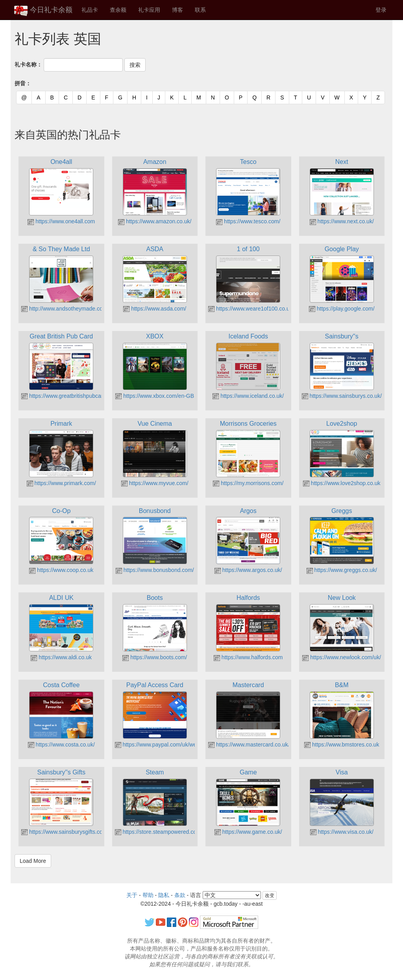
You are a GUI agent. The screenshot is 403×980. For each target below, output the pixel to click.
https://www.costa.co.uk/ (61, 745)
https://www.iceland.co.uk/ (248, 396)
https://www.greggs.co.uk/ (342, 570)
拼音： (23, 83)
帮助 (148, 895)
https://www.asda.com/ (155, 309)
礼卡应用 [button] (149, 10)
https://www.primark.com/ (61, 483)
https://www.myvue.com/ (155, 483)
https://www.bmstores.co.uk (342, 745)
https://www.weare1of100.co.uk (250, 309)
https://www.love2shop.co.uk (342, 483)
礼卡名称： (28, 64)
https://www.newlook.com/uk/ (342, 657)
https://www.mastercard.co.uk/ (249, 745)
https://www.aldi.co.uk (61, 657)
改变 (270, 895)
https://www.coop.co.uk (61, 570)
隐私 (164, 895)
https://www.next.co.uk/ (342, 221)
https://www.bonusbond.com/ (155, 570)
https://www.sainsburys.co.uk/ (342, 396)
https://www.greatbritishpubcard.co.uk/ (72, 396)
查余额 (118, 10)
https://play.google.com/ (342, 309)
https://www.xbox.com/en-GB (155, 396)
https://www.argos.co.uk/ (248, 570)
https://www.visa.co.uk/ (342, 832)
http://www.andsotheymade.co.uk (66, 309)
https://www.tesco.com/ (248, 221)
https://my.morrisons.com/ (248, 483)
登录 (381, 10)
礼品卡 (90, 10)
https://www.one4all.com (61, 221)
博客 (177, 10)
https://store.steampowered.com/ (159, 832)
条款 (180, 895)
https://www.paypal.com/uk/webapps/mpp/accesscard (184, 745)
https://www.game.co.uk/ (248, 832)
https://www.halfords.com (248, 657)
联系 (200, 10)
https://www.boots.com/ (155, 657)
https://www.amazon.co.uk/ (155, 221)
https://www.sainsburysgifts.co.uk (66, 832)
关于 (132, 895)
